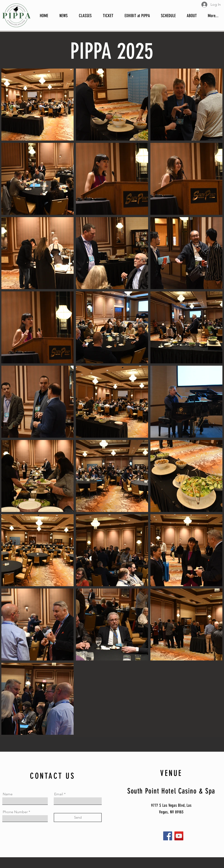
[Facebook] (168, 836)
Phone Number (15, 812)
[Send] (78, 817)
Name (8, 794)
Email (59, 794)
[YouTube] (179, 836)
